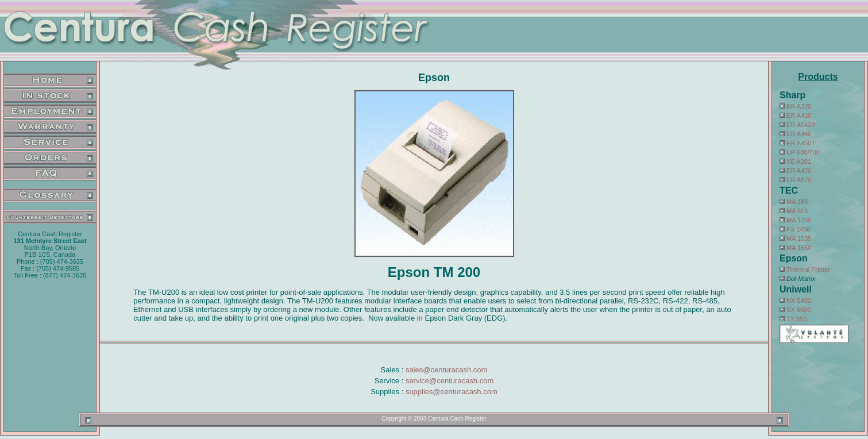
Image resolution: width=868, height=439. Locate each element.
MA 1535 (799, 238)
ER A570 (799, 180)
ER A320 (799, 106)
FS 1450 (798, 229)
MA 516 (797, 211)
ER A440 (799, 134)
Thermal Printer (808, 269)
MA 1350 (799, 220)
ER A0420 (801, 125)
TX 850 (796, 319)
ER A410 (799, 115)
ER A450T (801, 143)
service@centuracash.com (450, 381)
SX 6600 (798, 310)
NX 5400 (799, 301)
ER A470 (799, 171)
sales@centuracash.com (447, 370)
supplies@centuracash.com (452, 392)
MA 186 (797, 202)
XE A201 (799, 161)
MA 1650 (799, 248)
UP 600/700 (803, 152)
